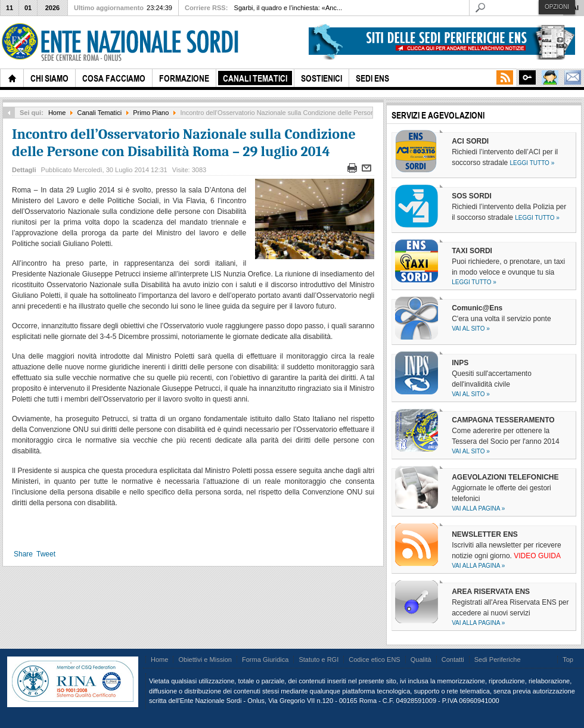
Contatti (453, 659)
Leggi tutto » (532, 163)
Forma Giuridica (265, 659)
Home (57, 113)
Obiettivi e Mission (205, 659)
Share (23, 554)
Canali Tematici (100, 113)
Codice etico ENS (374, 659)
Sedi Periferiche (498, 659)
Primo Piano (151, 113)
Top (568, 659)
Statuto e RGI (319, 659)
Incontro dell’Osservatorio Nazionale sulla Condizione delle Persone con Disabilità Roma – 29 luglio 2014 (184, 143)
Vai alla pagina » (478, 508)
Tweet (46, 554)
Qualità (421, 659)
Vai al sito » (471, 329)
